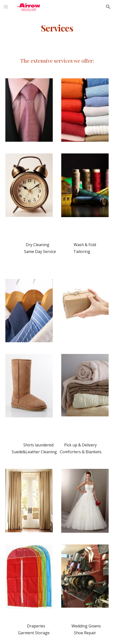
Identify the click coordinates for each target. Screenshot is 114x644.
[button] (6, 7)
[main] (57, 28)
